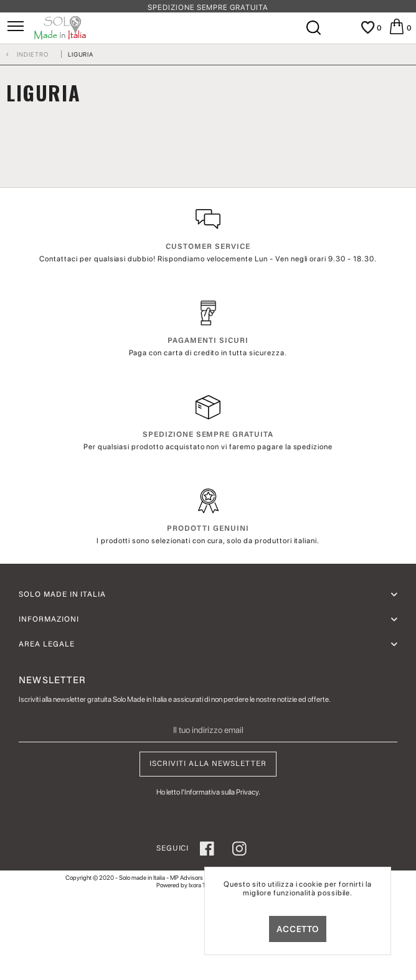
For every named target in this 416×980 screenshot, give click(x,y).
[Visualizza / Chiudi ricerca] (313, 28)
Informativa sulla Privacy (221, 792)
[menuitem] (16, 29)
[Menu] (16, 28)
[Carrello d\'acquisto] (397, 28)
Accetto (298, 929)
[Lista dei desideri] (367, 28)
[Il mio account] (340, 32)
